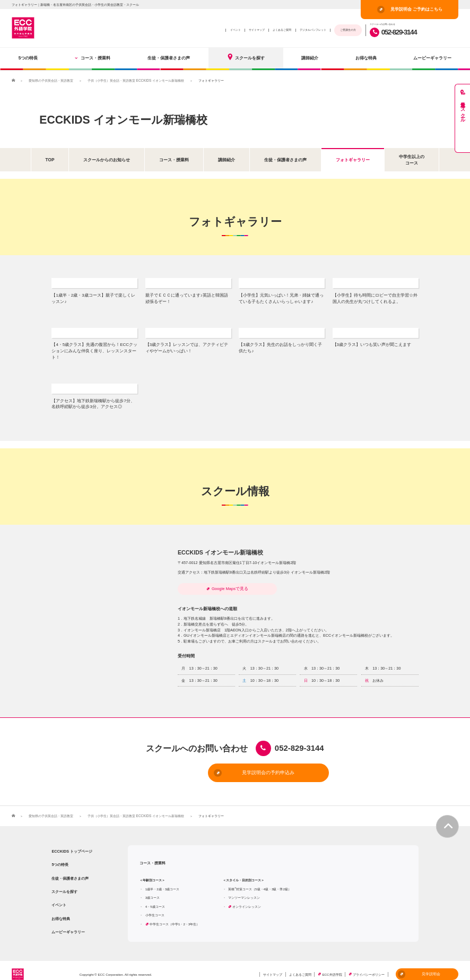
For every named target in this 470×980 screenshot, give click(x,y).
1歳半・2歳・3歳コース (162, 877)
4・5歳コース (155, 895)
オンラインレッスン (247, 895)
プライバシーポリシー (369, 963)
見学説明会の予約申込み (217, 761)
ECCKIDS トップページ (72, 840)
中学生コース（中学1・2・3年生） (175, 912)
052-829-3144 (393, 32)
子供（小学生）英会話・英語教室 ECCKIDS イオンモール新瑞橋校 (136, 80)
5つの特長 (28, 58)
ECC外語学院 (332, 963)
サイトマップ (257, 30)
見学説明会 (419, 962)
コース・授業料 (93, 58)
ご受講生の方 (348, 30)
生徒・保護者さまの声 (169, 58)
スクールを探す (246, 57)
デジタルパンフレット (313, 30)
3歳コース (153, 886)
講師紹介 (310, 58)
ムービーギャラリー (432, 58)
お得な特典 (366, 58)
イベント (236, 30)
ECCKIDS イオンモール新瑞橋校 (130, 119)
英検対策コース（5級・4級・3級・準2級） (260, 877)
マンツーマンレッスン (244, 886)
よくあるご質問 (282, 30)
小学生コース (155, 904)
